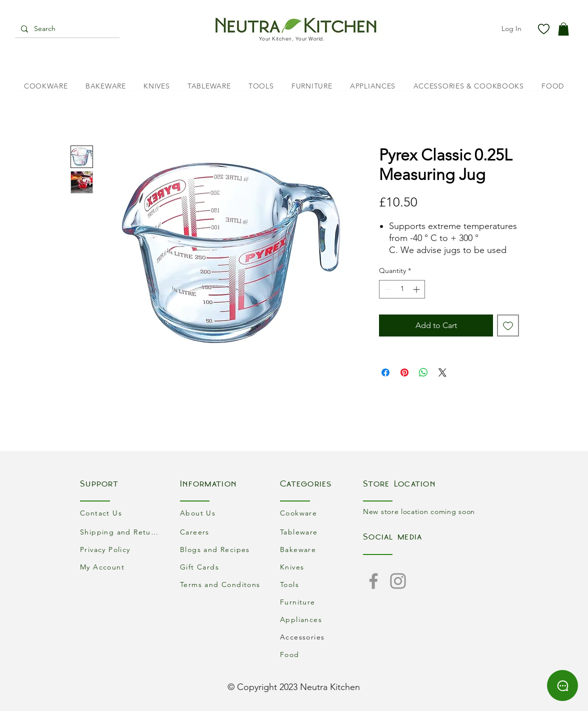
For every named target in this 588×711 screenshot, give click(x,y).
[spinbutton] (402, 289)
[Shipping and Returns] (121, 532)
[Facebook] (373, 581)
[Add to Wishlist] (508, 325)
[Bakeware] (321, 549)
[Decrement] (387, 289)
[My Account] (121, 567)
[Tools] (321, 584)
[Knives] (321, 567)
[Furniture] (321, 602)
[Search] (66, 29)
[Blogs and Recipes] (221, 549)
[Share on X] (442, 372)
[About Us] (221, 513)
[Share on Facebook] (385, 372)
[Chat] (562, 685)
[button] (563, 29)
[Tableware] (321, 532)
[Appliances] (321, 619)
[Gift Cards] (221, 567)
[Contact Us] (121, 513)
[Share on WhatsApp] (423, 372)
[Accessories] (321, 637)
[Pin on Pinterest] (404, 372)
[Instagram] (398, 581)
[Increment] (417, 289)
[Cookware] (321, 513)
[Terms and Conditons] (221, 584)
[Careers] (221, 532)
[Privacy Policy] (121, 549)
